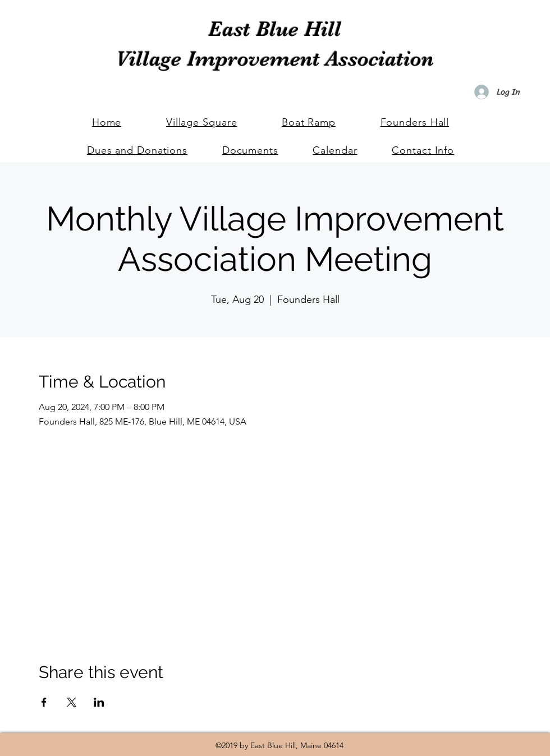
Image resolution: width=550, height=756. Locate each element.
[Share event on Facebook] (44, 702)
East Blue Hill (275, 29)
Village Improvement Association (275, 59)
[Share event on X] (72, 702)
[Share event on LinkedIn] (99, 702)
